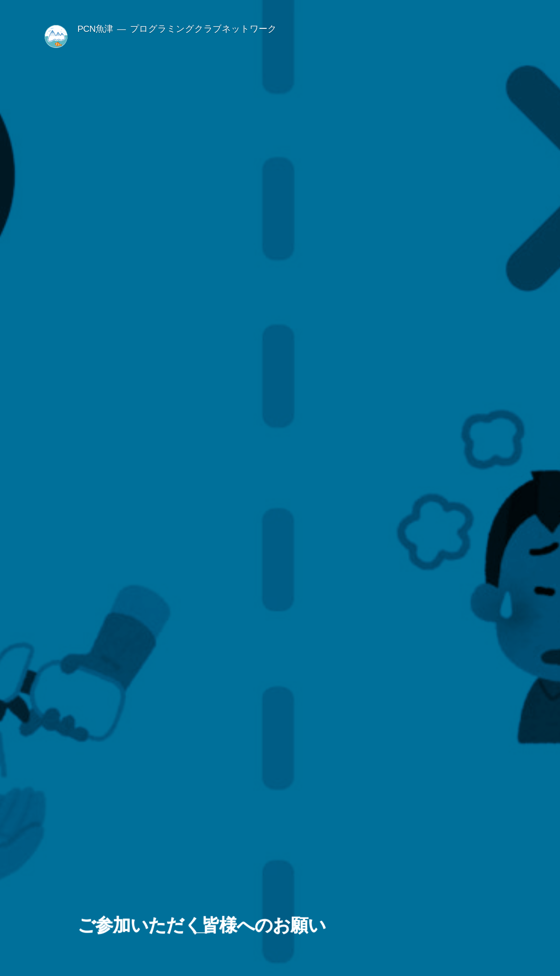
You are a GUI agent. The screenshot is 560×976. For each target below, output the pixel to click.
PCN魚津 (95, 29)
